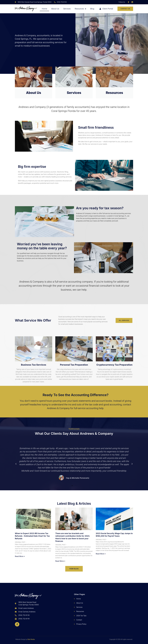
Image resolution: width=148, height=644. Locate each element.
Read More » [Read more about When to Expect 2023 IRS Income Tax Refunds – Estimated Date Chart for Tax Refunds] (20, 556)
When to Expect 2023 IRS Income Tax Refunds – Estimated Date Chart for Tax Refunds (32, 536)
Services (67, 9)
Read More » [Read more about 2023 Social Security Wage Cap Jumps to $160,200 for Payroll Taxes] (101, 554)
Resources (80, 9)
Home (44, 9)
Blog (92, 9)
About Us (55, 9)
